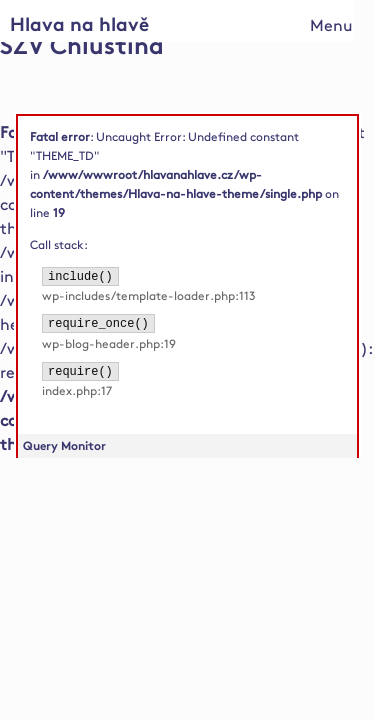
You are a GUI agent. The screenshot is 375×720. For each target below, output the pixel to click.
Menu (331, 26)
